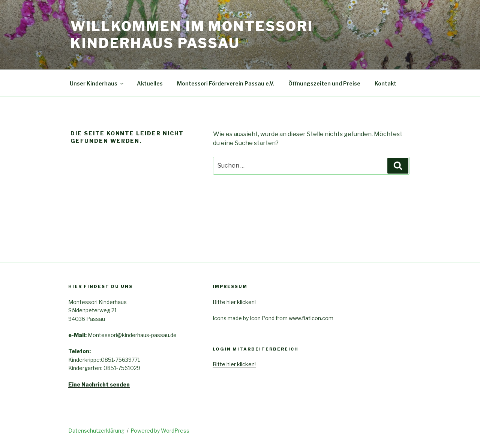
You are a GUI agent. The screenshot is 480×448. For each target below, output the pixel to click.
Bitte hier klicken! (234, 302)
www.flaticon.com (311, 318)
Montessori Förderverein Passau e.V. (226, 83)
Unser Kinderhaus (97, 83)
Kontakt (385, 83)
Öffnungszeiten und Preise (324, 83)
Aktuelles (150, 83)
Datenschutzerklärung (96, 431)
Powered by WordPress (160, 431)
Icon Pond (262, 318)
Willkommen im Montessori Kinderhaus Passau (192, 35)
